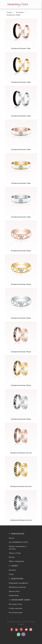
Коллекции (20, 12)
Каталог (12, 557)
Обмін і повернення (16, 561)
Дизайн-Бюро (14, 595)
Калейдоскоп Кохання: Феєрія (21, 251)
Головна (9, 12)
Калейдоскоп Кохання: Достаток (21, 453)
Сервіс (11, 574)
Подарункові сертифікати (18, 583)
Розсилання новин (16, 613)
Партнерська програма (17, 587)
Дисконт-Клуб (14, 591)
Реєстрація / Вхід (15, 604)
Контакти (12, 570)
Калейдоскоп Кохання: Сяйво (21, 48)
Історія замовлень (16, 608)
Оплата (12, 538)
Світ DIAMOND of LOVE (18, 542)
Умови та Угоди (15, 553)
